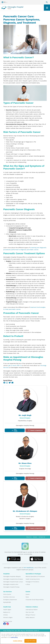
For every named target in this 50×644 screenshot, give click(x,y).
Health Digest (7, 610)
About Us (29, 537)
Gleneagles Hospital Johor (11, 584)
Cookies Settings (18, 641)
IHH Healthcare (29, 568)
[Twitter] (10, 383)
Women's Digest (8, 617)
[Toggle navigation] (47, 8)
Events (28, 594)
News (27, 597)
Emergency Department (10, 600)
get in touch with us (15, 365)
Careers (35, 537)
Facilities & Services (9, 597)
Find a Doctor (7, 594)
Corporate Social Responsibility (35, 600)
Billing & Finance (30, 615)
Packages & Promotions (32, 582)
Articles (6, 615)
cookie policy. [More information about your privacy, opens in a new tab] (14, 637)
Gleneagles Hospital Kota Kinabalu (13, 579)
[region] (25, 638)
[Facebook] (4, 383)
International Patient (32, 610)
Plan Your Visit (30, 612)
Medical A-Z (7, 612)
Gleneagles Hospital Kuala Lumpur (13, 582)
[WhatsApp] (7, 383)
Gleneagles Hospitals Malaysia (12, 576)
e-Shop (28, 584)
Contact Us (42, 537)
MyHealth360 (7, 602)
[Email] (12, 383)
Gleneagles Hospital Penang (11, 587)
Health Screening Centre (33, 579)
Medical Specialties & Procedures (35, 576)
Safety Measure (30, 617)
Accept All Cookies (30, 641)
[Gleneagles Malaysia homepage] (12, 8)
